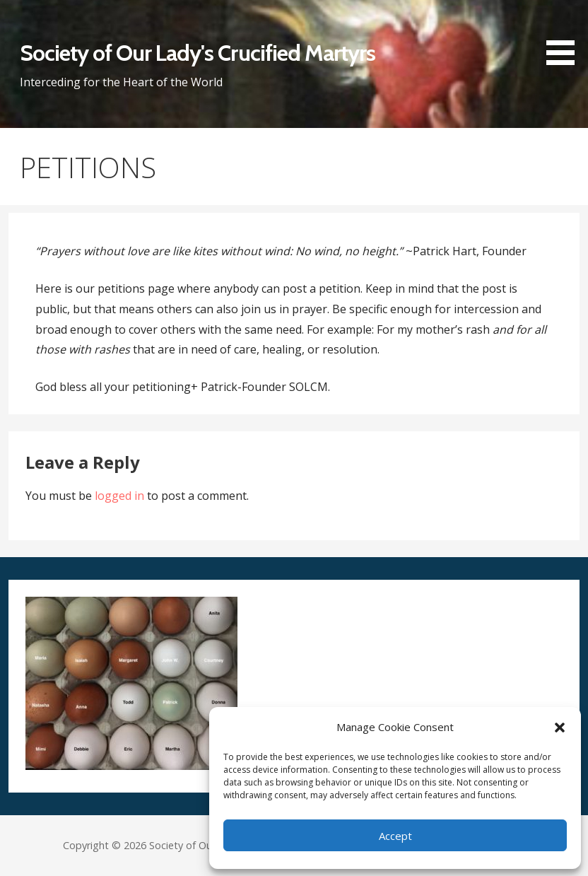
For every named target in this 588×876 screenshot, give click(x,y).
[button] (560, 728)
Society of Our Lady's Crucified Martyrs (198, 53)
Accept (395, 836)
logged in (119, 496)
